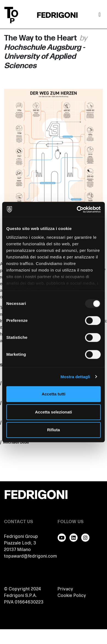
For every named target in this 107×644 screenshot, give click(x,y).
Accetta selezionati (53, 412)
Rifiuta (54, 430)
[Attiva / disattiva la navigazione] (100, 15)
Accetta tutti (54, 394)
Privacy (65, 589)
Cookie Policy (72, 596)
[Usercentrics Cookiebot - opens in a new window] (77, 209)
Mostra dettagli (75, 377)
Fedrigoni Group (21, 537)
